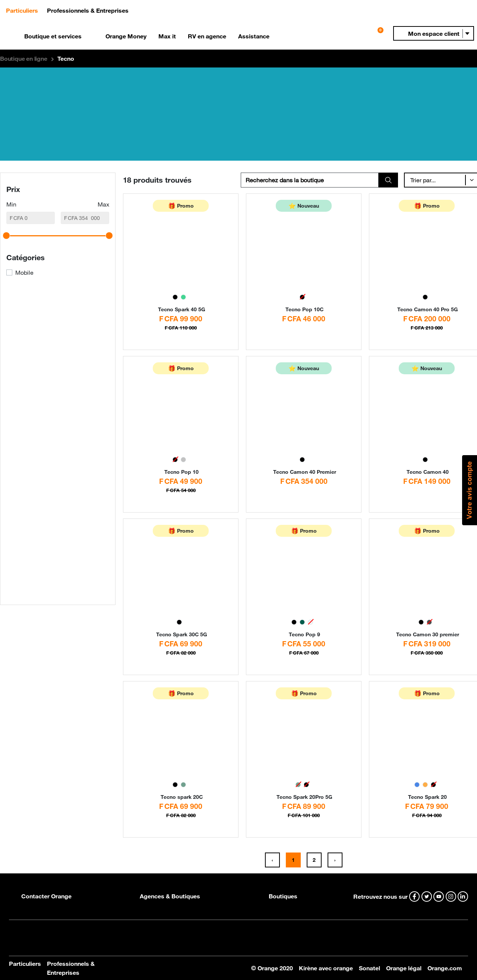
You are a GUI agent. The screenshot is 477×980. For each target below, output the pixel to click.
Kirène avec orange (326, 968)
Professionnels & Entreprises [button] (88, 10)
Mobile (24, 272)
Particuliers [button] (25, 10)
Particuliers (25, 964)
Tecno (66, 59)
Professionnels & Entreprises (71, 968)
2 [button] (314, 860)
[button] (434, 33)
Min (11, 204)
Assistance (254, 36)
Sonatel (369, 968)
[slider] (6, 236)
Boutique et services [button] (53, 36)
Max (103, 204)
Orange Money (126, 36)
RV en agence (207, 36)
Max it (167, 36)
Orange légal (404, 968)
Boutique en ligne (24, 59)
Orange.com (445, 968)
